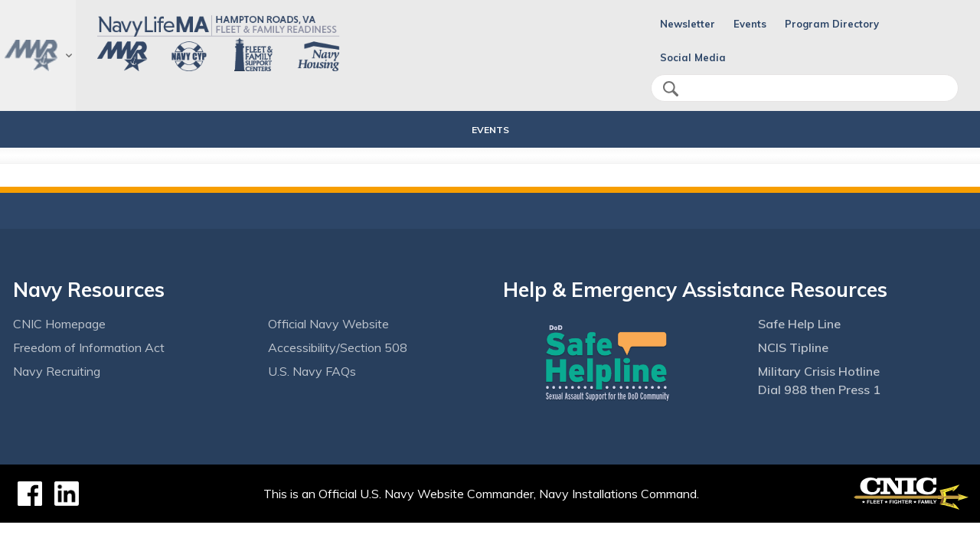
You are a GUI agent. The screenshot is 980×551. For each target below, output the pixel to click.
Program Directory (832, 24)
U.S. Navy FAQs (312, 371)
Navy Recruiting (57, 371)
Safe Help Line (799, 324)
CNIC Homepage (59, 324)
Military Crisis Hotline (819, 371)
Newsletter (688, 24)
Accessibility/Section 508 (338, 347)
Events (750, 24)
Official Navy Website (328, 324)
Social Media (693, 57)
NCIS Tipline (793, 347)
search (671, 89)
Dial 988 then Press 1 (819, 390)
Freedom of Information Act (89, 347)
